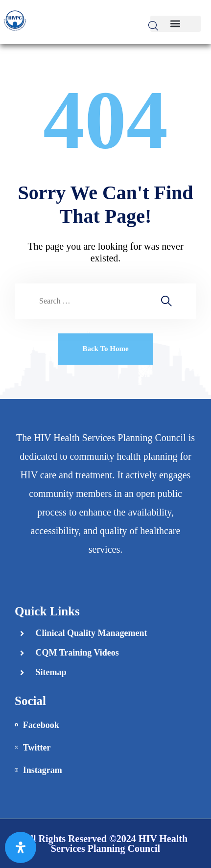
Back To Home (105, 349)
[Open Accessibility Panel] (21, 847)
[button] (176, 24)
